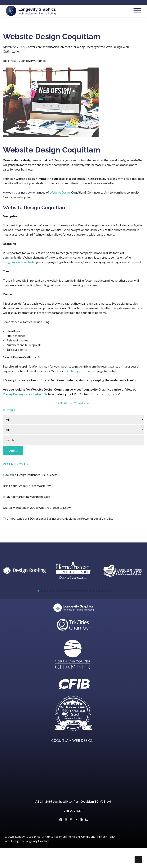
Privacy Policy (106, 837)
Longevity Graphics (28, 837)
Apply (13, 450)
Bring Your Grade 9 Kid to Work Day (27, 486)
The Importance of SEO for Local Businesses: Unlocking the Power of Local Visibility (58, 518)
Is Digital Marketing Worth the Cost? (27, 497)
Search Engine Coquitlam (80, 371)
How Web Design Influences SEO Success (30, 475)
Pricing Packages (15, 394)
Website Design (60, 192)
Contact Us (39, 394)
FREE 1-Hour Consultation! (74, 403)
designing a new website (19, 262)
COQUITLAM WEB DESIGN (72, 741)
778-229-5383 (73, 811)
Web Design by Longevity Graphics (27, 841)
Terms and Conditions (81, 837)
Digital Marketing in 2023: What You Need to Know (37, 507)
